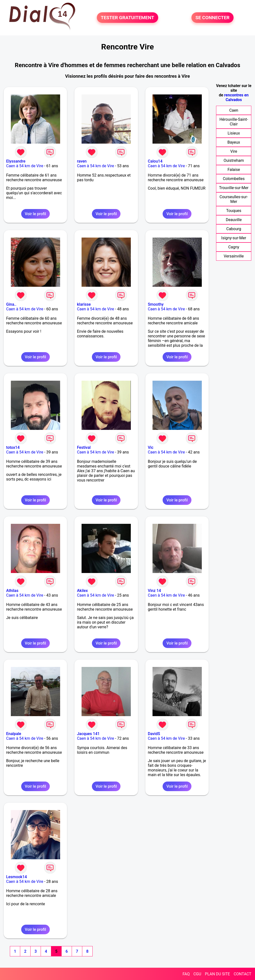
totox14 (13, 447)
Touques (234, 211)
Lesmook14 (17, 877)
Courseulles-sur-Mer (234, 199)
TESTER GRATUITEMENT (127, 18)
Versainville (234, 256)
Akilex (82, 591)
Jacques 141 (88, 734)
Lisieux (234, 133)
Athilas (12, 591)
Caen (234, 110)
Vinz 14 (154, 591)
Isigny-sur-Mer (234, 238)
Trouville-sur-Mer (234, 188)
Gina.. (11, 304)
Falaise (234, 170)
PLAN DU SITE (218, 974)
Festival (84, 447)
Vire (234, 151)
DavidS (154, 734)
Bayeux (234, 142)
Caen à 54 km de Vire (25, 166)
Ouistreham (234, 160)
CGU (197, 974)
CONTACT (242, 974)
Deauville (234, 220)
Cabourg (234, 229)
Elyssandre (16, 161)
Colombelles (234, 179)
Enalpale (14, 734)
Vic (151, 447)
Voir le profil (35, 214)
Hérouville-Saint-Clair (234, 122)
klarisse (84, 304)
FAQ (186, 974)
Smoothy (156, 304)
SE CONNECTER (212, 18)
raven (82, 161)
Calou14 (155, 161)
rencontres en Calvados (236, 97)
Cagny (234, 247)
